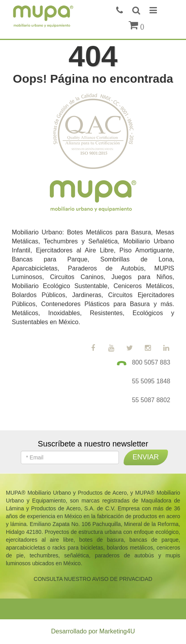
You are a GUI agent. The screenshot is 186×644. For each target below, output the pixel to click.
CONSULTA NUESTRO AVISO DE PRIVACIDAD (93, 579)
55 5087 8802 (151, 400)
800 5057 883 (151, 362)
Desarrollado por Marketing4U (93, 631)
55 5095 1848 (151, 381)
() (136, 26)
